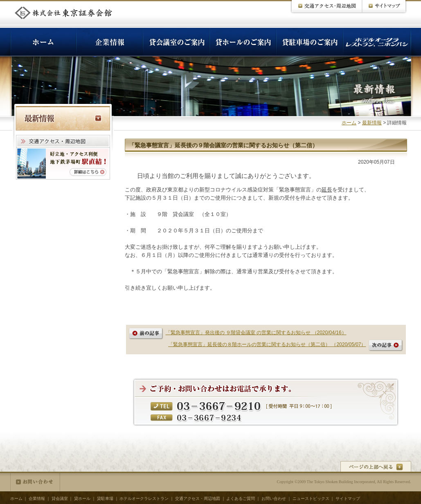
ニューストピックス (311, 498)
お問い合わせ (35, 482)
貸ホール (82, 498)
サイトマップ (348, 498)
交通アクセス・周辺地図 (198, 498)
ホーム (349, 123)
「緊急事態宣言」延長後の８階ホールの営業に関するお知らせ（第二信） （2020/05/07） (267, 344)
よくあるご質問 (241, 498)
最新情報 (372, 123)
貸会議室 (60, 498)
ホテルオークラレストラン (144, 498)
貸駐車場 (105, 498)
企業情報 (37, 498)
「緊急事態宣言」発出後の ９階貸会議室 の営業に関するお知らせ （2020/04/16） (256, 333)
